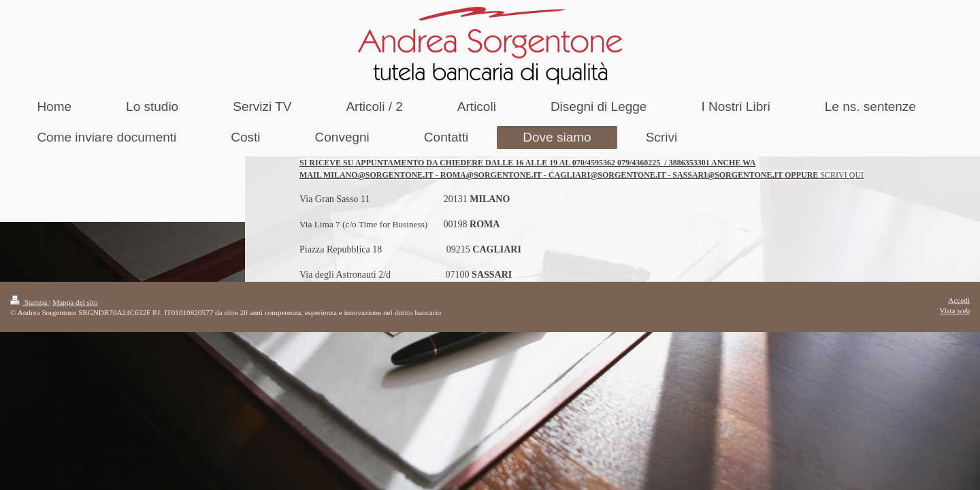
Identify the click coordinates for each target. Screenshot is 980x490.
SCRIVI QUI (842, 175)
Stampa (30, 302)
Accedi (959, 300)
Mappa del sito (75, 302)
